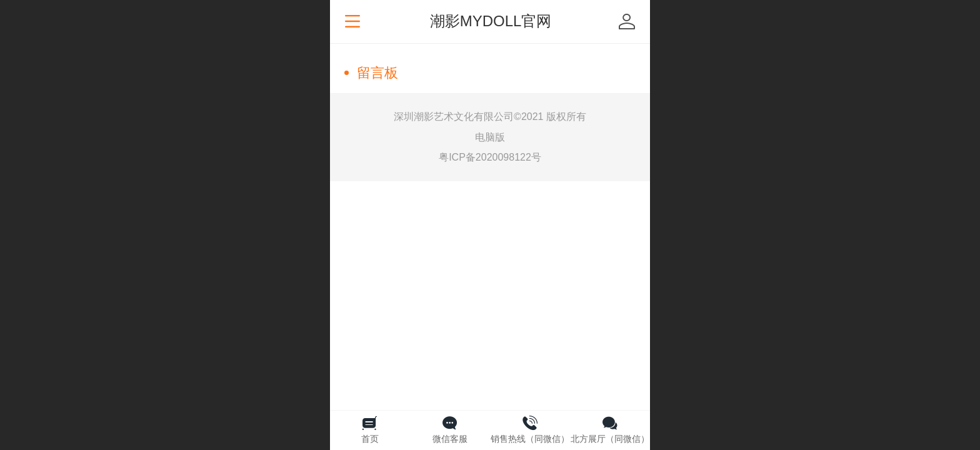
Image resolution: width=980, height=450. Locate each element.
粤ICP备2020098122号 (490, 157)
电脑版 (490, 137)
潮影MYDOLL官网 (491, 21)
